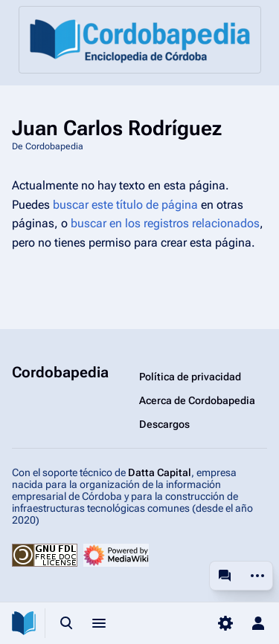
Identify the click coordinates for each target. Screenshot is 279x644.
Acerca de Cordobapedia (197, 400)
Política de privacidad (190, 377)
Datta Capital (160, 472)
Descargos (164, 424)
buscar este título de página (125, 205)
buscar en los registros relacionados (165, 223)
